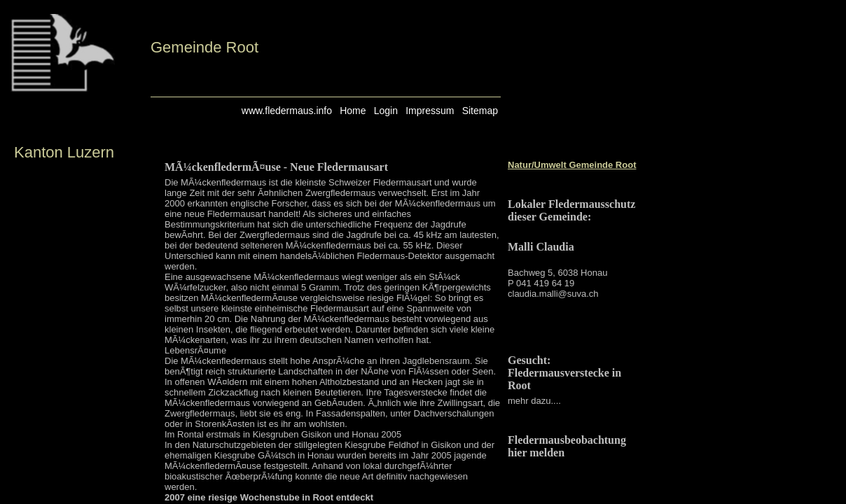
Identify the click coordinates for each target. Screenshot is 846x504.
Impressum (430, 111)
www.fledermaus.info (287, 111)
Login (386, 111)
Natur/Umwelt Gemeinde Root (572, 165)
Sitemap (480, 111)
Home (353, 111)
